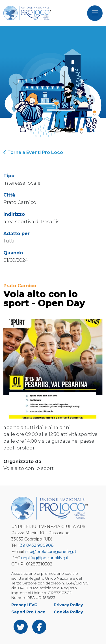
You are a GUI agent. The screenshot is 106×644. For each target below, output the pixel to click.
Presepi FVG (24, 605)
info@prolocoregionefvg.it (51, 552)
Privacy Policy (68, 605)
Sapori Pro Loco (28, 612)
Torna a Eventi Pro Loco (33, 152)
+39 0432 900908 (36, 545)
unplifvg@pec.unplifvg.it (45, 558)
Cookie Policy (68, 612)
